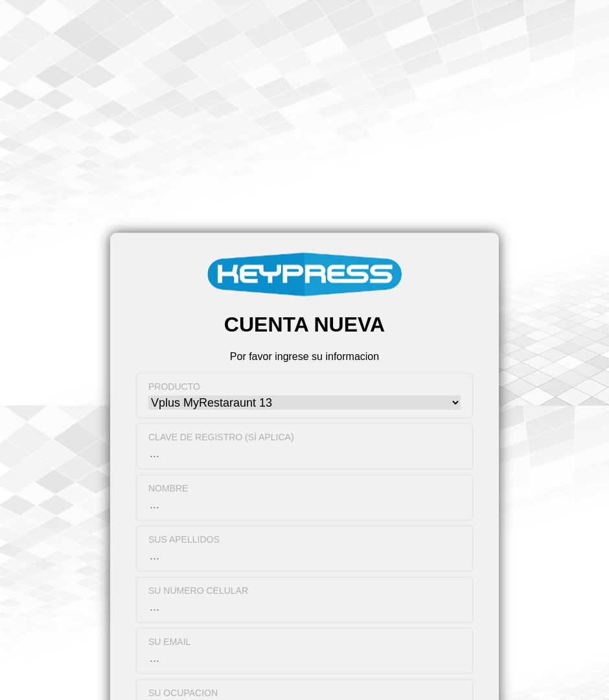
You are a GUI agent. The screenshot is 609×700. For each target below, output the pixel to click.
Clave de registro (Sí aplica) (221, 436)
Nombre (168, 488)
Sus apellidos (184, 539)
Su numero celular (198, 590)
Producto (174, 386)
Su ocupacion (183, 692)
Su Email (169, 641)
